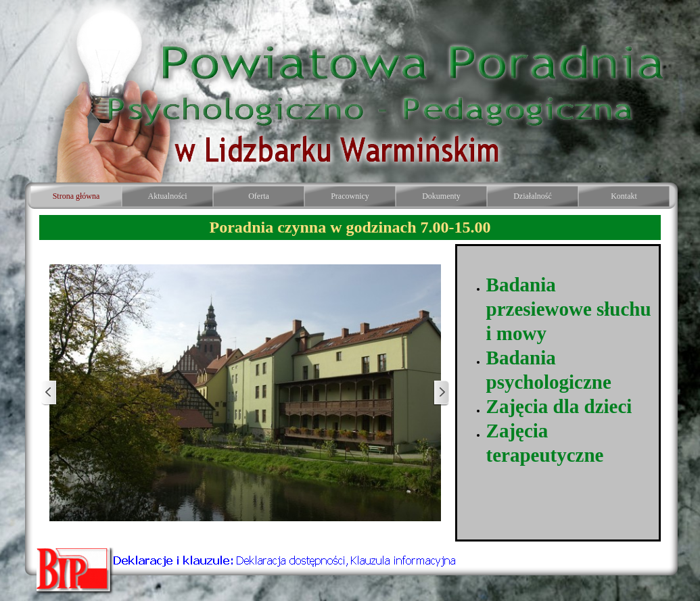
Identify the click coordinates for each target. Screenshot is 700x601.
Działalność (533, 196)
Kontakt (624, 196)
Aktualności (168, 196)
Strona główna (76, 196)
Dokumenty (441, 196)
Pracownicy (350, 196)
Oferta (259, 196)
